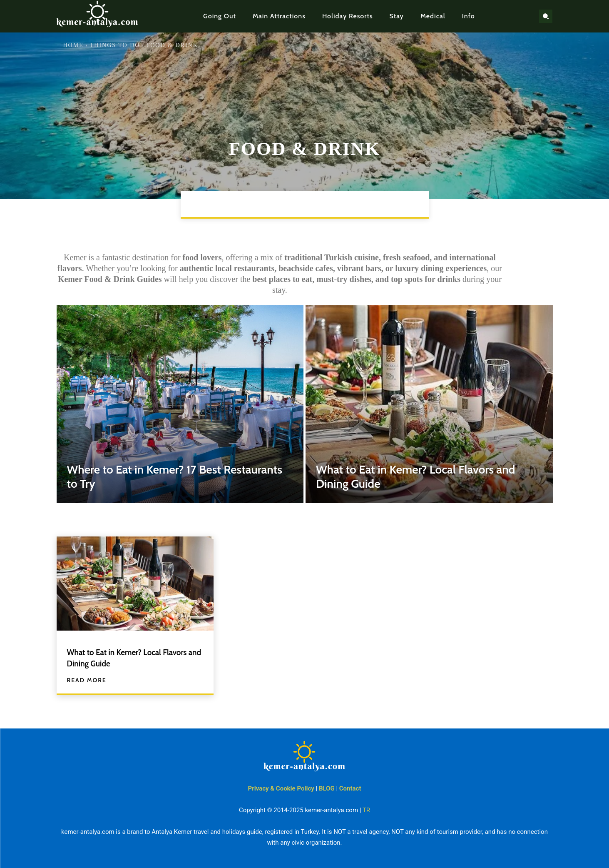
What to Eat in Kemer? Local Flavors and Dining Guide (122, 657)
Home (73, 45)
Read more (87, 680)
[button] (546, 16)
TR (366, 810)
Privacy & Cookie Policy (281, 788)
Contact (350, 788)
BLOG (327, 788)
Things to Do (115, 45)
